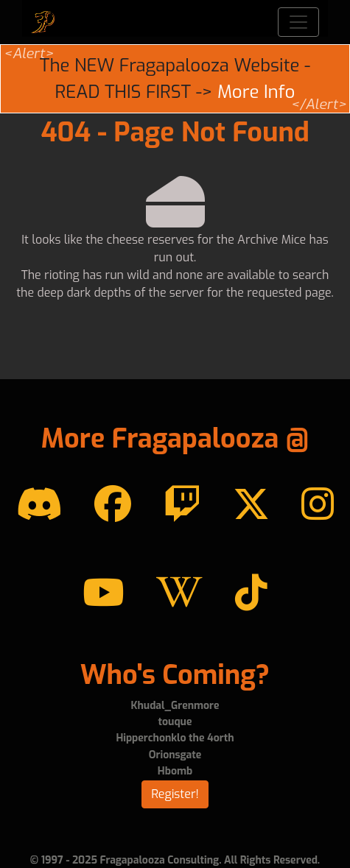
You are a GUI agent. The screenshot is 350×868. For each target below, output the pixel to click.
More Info (256, 92)
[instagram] (318, 505)
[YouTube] (103, 593)
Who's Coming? (175, 675)
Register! (175, 794)
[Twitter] (251, 505)
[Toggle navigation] (298, 22)
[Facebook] (113, 505)
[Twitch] (182, 505)
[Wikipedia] (179, 593)
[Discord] (39, 505)
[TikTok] (251, 593)
